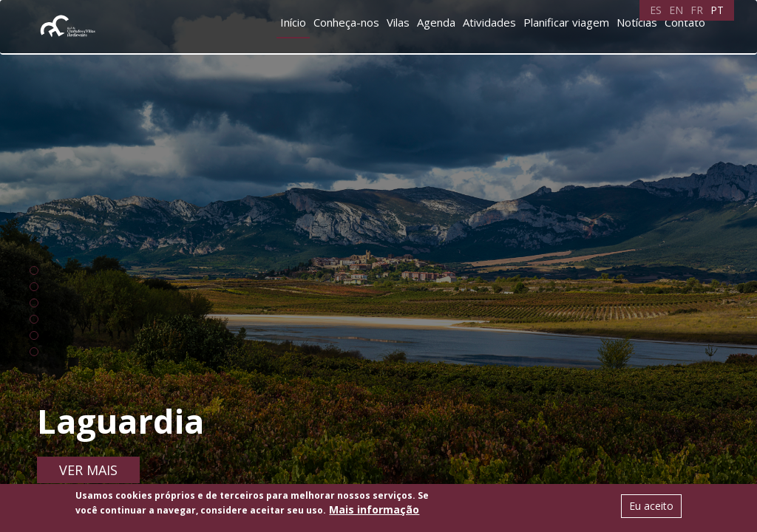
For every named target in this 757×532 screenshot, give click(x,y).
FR (697, 10)
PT (717, 10)
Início (293, 22)
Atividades (489, 22)
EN (676, 10)
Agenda (436, 22)
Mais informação (374, 509)
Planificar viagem (566, 22)
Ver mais (88, 470)
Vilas (398, 22)
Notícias (637, 22)
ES (656, 10)
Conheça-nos (346, 22)
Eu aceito (651, 506)
